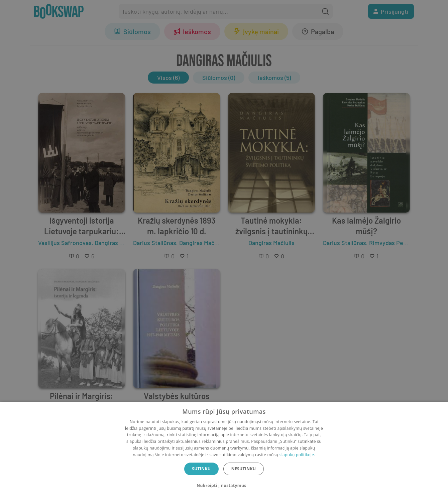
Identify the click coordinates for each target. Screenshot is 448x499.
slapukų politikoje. (297, 455)
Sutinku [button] (201, 469)
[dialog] (224, 450)
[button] (224, 486)
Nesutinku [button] (244, 469)
